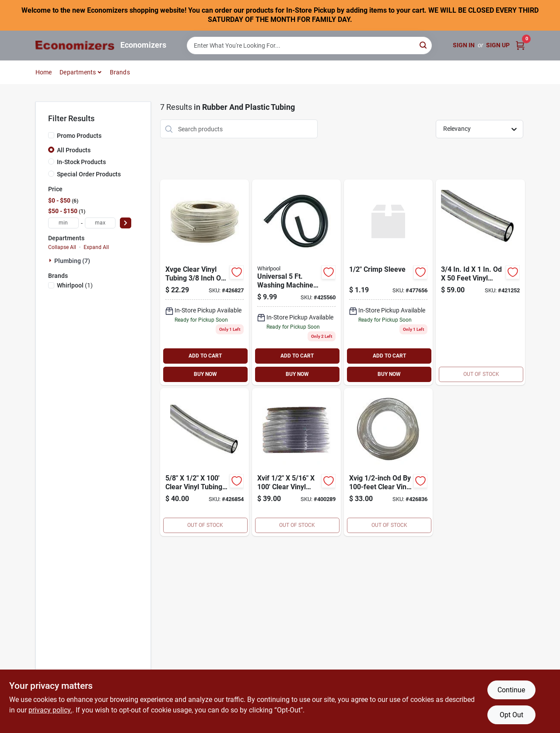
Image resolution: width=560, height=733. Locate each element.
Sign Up (498, 45)
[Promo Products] (51, 135)
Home (44, 72)
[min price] (63, 223)
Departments (78, 72)
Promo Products (79, 136)
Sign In (464, 45)
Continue (511, 690)
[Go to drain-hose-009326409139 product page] (296, 282)
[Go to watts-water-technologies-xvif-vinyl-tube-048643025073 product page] (296, 462)
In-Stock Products (81, 162)
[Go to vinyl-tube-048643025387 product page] (480, 282)
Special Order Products (89, 174)
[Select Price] (126, 223)
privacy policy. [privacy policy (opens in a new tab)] (50, 710)
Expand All (96, 247)
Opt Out (511, 715)
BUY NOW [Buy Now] (205, 374)
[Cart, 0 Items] (520, 45)
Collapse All (62, 247)
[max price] (100, 223)
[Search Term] (309, 46)
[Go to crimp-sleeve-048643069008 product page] (388, 282)
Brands (120, 72)
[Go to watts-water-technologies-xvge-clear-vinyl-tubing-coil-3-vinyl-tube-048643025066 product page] (205, 282)
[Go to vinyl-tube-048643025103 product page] (205, 462)
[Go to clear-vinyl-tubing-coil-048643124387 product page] (388, 462)
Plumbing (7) (72, 261)
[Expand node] (51, 260)
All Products (74, 150)
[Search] (424, 45)
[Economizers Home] (75, 45)
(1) (75, 285)
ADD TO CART (205, 356)
